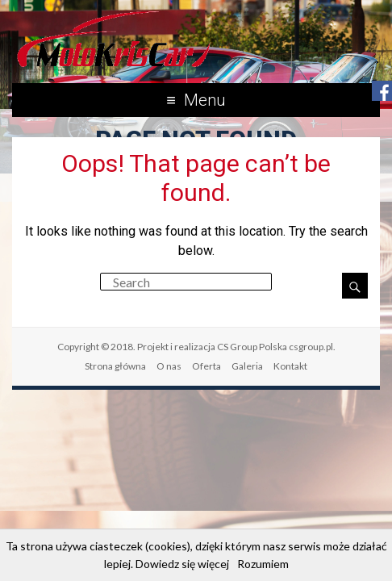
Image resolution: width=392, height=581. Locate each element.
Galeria (247, 366)
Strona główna (115, 366)
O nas (169, 366)
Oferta (206, 366)
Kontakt (290, 366)
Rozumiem (263, 564)
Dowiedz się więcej (182, 564)
